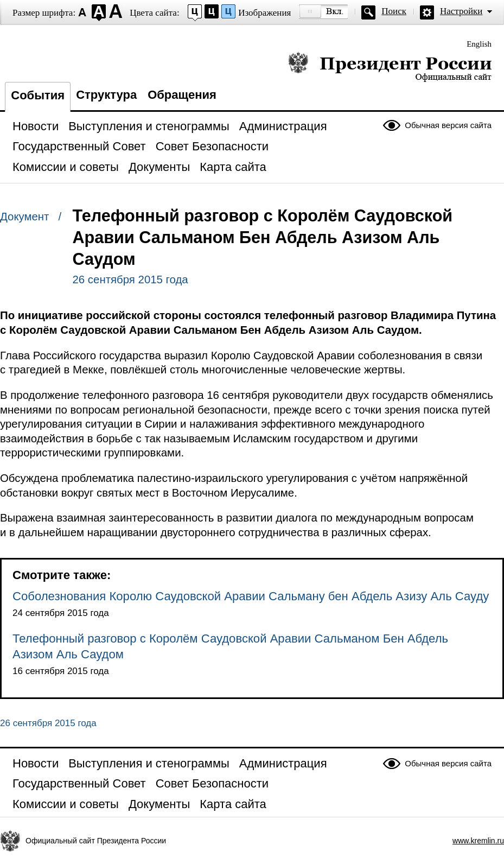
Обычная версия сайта (448, 125)
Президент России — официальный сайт (390, 66)
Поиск (394, 11)
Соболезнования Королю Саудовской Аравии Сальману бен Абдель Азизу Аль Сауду (251, 596)
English (479, 44)
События (38, 95)
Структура (106, 95)
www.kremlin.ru (478, 841)
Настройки (461, 11)
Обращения (182, 95)
